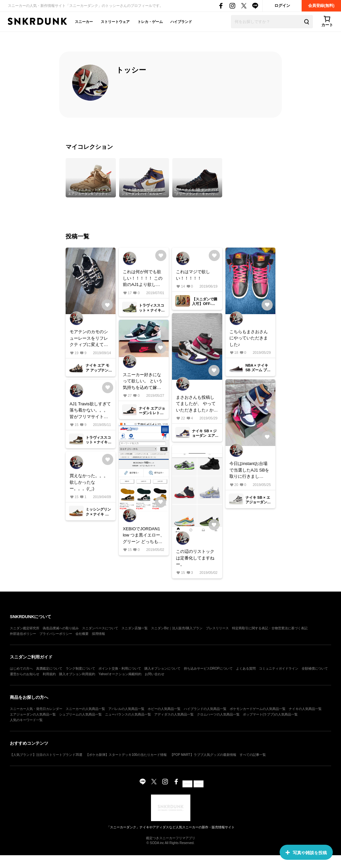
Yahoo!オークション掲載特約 (120, 674)
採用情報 (98, 634)
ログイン (282, 6)
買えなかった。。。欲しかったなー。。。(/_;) (89, 482)
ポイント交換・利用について (120, 668)
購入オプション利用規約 (77, 674)
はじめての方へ (21, 668)
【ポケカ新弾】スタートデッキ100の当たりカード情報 (126, 755)
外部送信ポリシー (23, 634)
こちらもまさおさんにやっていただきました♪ (249, 338)
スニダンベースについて (100, 628)
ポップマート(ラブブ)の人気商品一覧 (270, 714)
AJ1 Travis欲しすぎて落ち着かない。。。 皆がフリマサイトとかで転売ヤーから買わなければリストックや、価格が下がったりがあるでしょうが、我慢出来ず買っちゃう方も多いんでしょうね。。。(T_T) (90, 411)
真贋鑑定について (49, 668)
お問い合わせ (155, 674)
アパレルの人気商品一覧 (126, 709)
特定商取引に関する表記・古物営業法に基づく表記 (270, 628)
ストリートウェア (115, 22)
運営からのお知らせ (25, 674)
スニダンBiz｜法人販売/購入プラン (177, 628)
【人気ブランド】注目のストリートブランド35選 (46, 755)
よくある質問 (246, 668)
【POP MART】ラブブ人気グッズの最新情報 (203, 755)
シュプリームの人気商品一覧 (80, 714)
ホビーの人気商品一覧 (164, 709)
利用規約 (49, 674)
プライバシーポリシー (56, 634)
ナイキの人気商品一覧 (305, 709)
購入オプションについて (162, 668)
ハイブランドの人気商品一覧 (205, 709)
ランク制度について (80, 668)
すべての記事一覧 (253, 755)
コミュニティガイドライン (279, 668)
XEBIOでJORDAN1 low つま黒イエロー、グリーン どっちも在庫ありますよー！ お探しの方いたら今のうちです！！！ (144, 536)
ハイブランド (181, 22)
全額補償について (315, 668)
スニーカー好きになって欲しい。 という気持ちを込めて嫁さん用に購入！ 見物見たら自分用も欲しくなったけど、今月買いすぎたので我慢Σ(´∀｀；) (143, 382)
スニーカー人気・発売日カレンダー (36, 709)
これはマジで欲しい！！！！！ (193, 275)
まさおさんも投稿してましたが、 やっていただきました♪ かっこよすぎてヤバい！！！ (197, 404)
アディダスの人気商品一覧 (174, 714)
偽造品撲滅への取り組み (61, 628)
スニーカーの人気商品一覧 (85, 709)
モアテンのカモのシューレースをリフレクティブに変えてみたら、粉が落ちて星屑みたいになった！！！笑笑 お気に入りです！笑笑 (89, 339)
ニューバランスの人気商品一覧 (128, 714)
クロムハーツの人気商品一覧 (218, 714)
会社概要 (82, 634)
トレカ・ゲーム (150, 22)
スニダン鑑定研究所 (25, 628)
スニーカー (84, 22)
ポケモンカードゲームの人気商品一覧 (258, 709)
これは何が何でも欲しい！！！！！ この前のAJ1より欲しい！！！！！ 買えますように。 (143, 279)
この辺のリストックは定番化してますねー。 (195, 558)
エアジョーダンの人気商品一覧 (33, 714)
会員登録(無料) (321, 6)
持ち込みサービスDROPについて (208, 668)
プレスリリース (217, 628)
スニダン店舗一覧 (135, 628)
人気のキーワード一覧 (26, 720)
